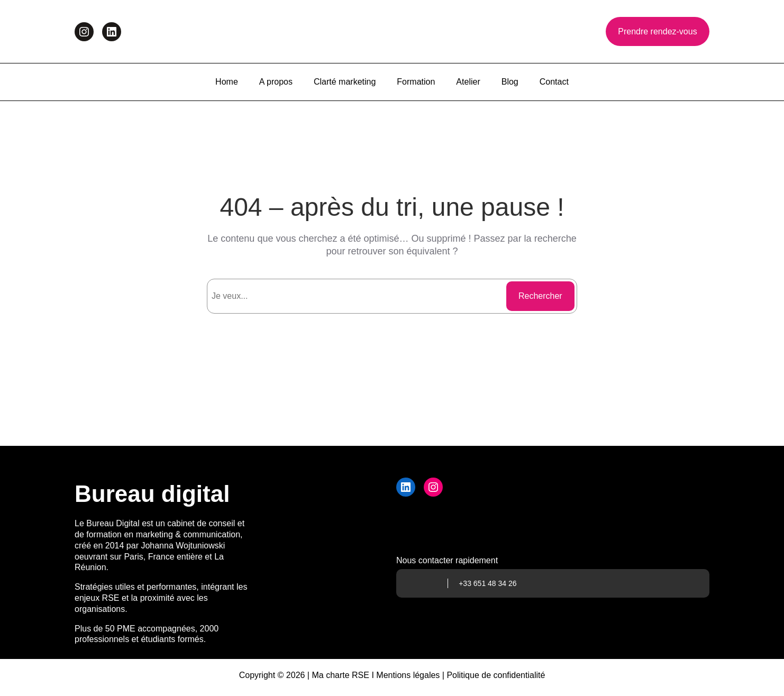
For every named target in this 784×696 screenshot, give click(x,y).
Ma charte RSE (340, 675)
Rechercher (540, 296)
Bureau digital (152, 494)
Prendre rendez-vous (657, 31)
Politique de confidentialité (496, 675)
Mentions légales (408, 675)
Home (227, 82)
